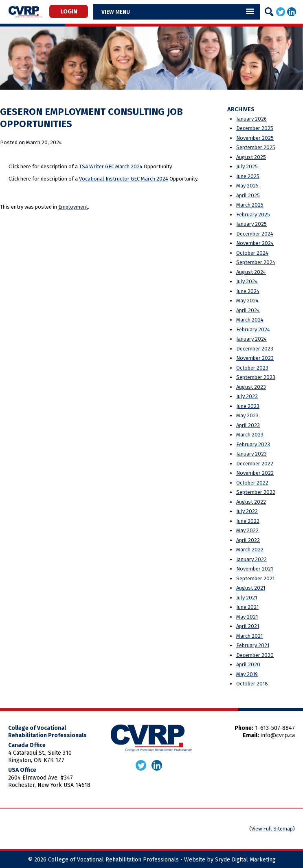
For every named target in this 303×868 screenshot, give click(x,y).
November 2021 (255, 569)
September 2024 (256, 262)
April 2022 (248, 540)
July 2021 (247, 598)
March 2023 (250, 435)
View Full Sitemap (272, 829)
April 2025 (248, 195)
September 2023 (256, 377)
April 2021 (248, 626)
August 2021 (251, 588)
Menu (123, 12)
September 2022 (256, 492)
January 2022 (251, 559)
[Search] (269, 12)
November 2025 (255, 138)
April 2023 (248, 425)
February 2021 (253, 645)
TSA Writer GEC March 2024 (111, 166)
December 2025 (255, 128)
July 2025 (247, 166)
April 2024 (248, 310)
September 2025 (256, 147)
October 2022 (252, 483)
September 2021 (255, 578)
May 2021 (247, 617)
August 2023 (251, 387)
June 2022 (248, 521)
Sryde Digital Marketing (245, 860)
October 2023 (252, 368)
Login (69, 11)
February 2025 (253, 215)
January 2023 (251, 454)
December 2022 (255, 464)
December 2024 (255, 234)
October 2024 (252, 253)
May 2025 (247, 186)
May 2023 (247, 415)
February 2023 (253, 444)
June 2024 (248, 291)
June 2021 (247, 607)
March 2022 (250, 550)
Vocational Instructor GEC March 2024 (124, 179)
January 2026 (251, 119)
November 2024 (255, 243)
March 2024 (250, 320)
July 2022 (247, 511)
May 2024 (247, 301)
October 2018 (252, 684)
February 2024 (253, 329)
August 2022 (251, 502)
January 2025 (251, 224)
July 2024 (247, 281)
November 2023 (255, 358)
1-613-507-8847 (275, 728)
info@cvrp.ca (278, 735)
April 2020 (248, 664)
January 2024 (251, 339)
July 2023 (247, 396)
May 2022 (247, 530)
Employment (73, 207)
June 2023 (248, 406)
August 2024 (251, 272)
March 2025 (250, 205)
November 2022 (255, 473)
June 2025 (248, 176)
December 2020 (255, 655)
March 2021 (249, 636)
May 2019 (247, 674)
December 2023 (255, 349)
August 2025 (251, 157)
